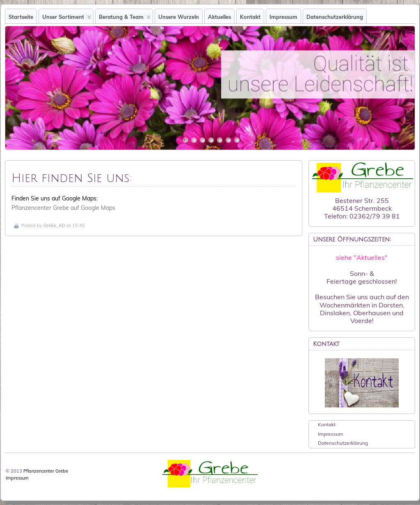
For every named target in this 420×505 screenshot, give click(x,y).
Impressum (283, 17)
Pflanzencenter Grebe (46, 471)
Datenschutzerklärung (335, 17)
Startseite (21, 17)
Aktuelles (219, 17)
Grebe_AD (54, 225)
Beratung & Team (125, 18)
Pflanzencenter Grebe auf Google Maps (63, 208)
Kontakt (250, 17)
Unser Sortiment (67, 18)
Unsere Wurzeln (179, 17)
